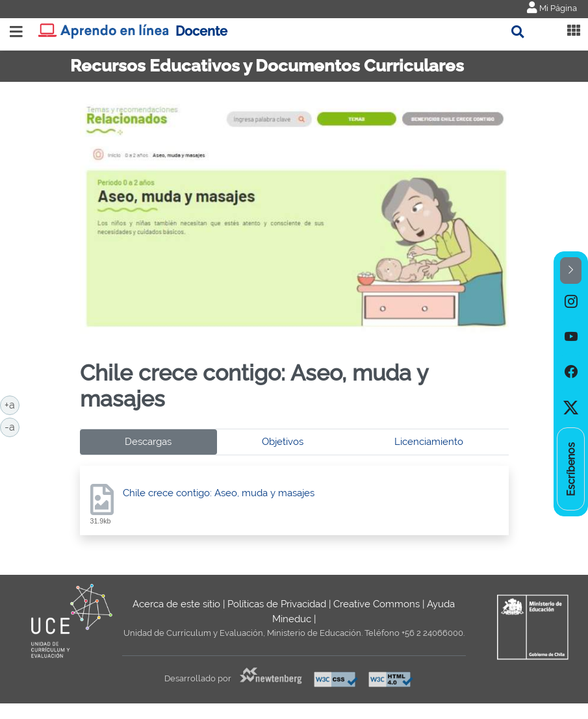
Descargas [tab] (148, 442)
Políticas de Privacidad (277, 604)
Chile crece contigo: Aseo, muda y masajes (219, 493)
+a (12, 404)
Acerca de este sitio (176, 604)
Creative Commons (377, 604)
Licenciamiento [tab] (429, 442)
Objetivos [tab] (283, 442)
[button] (571, 271)
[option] (571, 301)
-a (12, 426)
